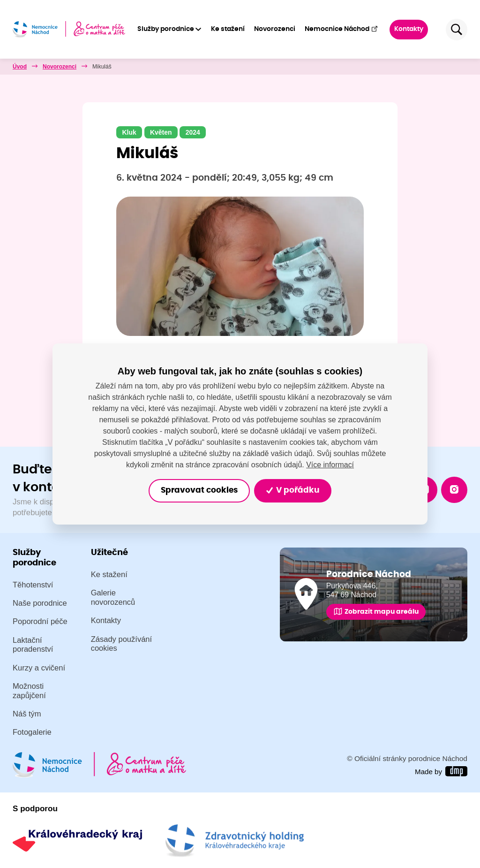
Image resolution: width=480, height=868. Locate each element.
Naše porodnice (40, 603)
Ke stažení (228, 29)
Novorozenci (275, 29)
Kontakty (409, 29)
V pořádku (293, 490)
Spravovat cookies (199, 490)
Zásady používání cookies (122, 644)
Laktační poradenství (33, 645)
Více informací (330, 464)
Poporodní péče (40, 621)
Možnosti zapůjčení (29, 691)
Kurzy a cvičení (39, 668)
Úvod (20, 67)
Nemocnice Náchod (341, 29)
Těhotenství (33, 585)
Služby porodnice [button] (166, 29)
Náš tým (27, 714)
